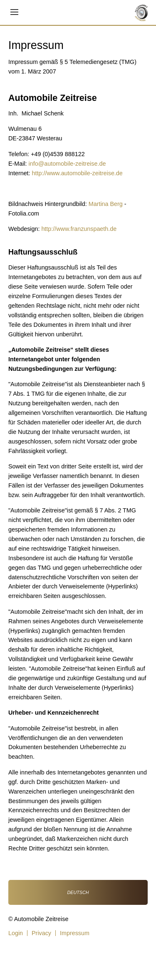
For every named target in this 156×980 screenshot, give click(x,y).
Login (16, 933)
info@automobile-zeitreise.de (67, 164)
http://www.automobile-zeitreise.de (77, 173)
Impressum (75, 933)
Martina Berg (106, 204)
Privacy (41, 933)
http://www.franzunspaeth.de (79, 229)
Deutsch (78, 892)
